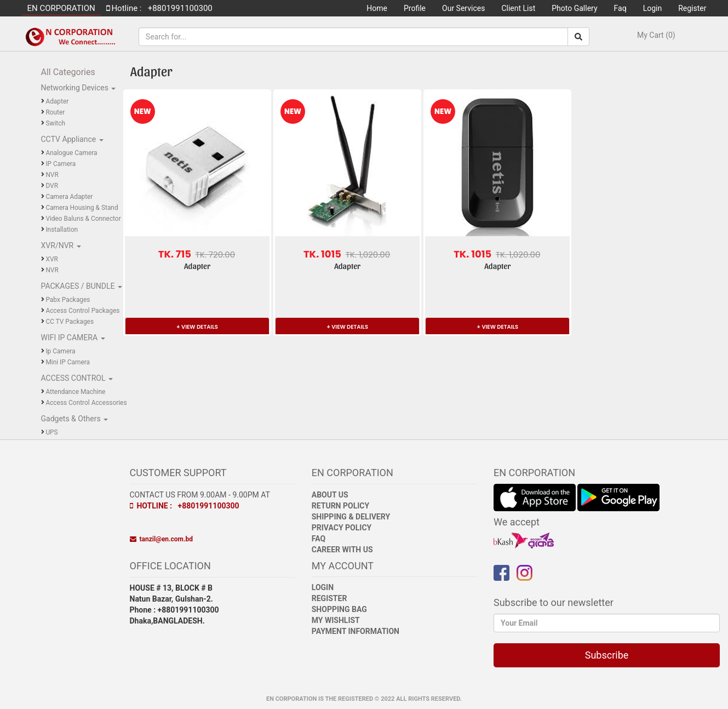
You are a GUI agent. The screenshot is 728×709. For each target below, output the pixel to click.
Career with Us (342, 550)
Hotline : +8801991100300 (185, 506)
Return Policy (340, 506)
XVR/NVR (58, 245)
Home (377, 8)
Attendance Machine (75, 392)
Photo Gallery (574, 8)
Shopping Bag (339, 609)
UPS (51, 432)
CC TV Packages (70, 322)
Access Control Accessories (86, 403)
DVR (52, 186)
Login (653, 8)
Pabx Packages (68, 300)
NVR (52, 175)
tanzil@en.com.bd (161, 539)
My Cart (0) (656, 35)
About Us (330, 495)
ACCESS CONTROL (74, 378)
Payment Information (356, 631)
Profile (415, 8)
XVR (51, 259)
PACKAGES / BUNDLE (79, 286)
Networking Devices (76, 88)
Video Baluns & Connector (83, 219)
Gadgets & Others (72, 419)
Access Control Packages (82, 311)
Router (55, 112)
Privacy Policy (342, 528)
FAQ (319, 539)
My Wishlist (336, 620)
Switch (55, 123)
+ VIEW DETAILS (197, 327)
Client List (518, 8)
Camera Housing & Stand (82, 208)
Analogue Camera (71, 153)
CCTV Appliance (70, 139)
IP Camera (61, 164)
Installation (62, 230)
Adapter (57, 101)
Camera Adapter (69, 197)
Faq (620, 8)
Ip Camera (60, 351)
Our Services (463, 8)
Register (692, 8)
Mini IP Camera (68, 362)
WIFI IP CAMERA (70, 338)
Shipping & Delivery (351, 517)
